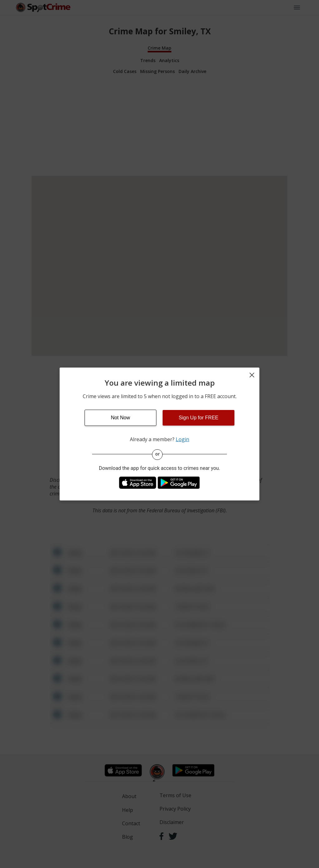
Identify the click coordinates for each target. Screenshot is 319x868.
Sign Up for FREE (199, 418)
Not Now (120, 418)
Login (182, 439)
